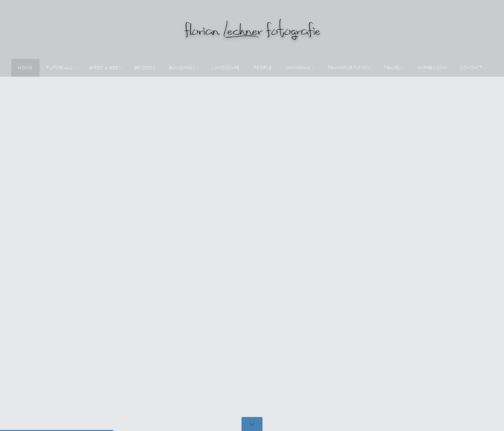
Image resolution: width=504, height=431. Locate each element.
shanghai (298, 68)
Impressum (432, 68)
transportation (349, 68)
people (263, 68)
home (25, 68)
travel (392, 68)
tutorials (59, 68)
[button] (483, 215)
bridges (145, 68)
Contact (471, 68)
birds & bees (105, 68)
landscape (226, 68)
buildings (182, 68)
